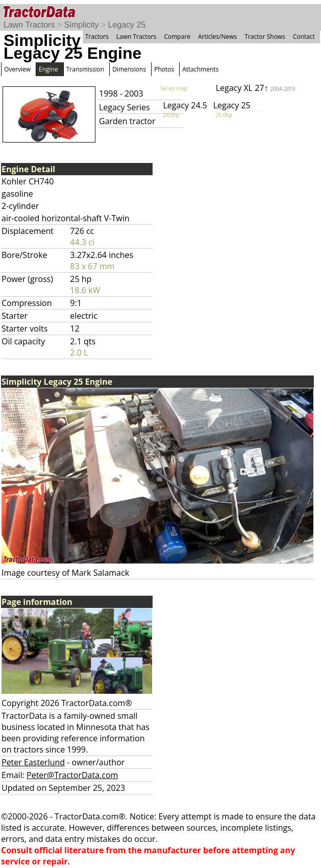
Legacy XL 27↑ (256, 88)
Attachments (200, 69)
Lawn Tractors (29, 25)
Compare (177, 37)
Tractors (97, 37)
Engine (48, 69)
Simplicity (82, 25)
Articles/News (217, 37)
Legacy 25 (127, 25)
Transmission (85, 69)
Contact (304, 37)
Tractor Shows (265, 37)
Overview (17, 69)
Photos (164, 69)
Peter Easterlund (33, 762)
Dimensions (129, 69)
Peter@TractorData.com (72, 775)
